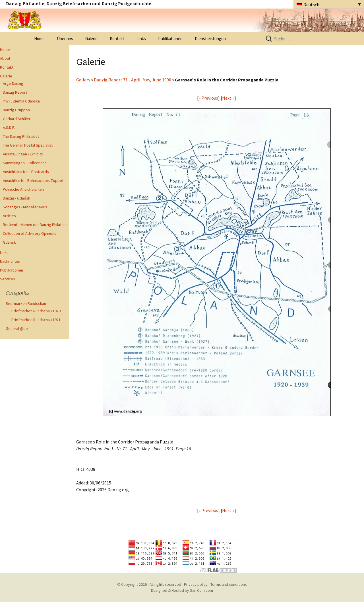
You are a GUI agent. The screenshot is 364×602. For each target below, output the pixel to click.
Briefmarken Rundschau (26, 303)
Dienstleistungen (210, 39)
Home (39, 39)
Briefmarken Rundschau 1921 (36, 320)
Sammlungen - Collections (25, 163)
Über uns (65, 39)
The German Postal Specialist (28, 145)
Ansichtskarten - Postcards (26, 172)
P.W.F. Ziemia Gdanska (21, 101)
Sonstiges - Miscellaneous (25, 207)
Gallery (83, 80)
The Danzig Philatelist (21, 136)
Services (8, 279)
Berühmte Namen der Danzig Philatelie (35, 225)
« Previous (208, 98)
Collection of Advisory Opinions (30, 233)
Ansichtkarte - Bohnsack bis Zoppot (33, 180)
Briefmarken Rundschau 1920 (36, 311)
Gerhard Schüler (17, 119)
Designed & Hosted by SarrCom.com (182, 590)
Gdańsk (9, 242)
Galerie (91, 39)
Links (141, 39)
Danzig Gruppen (16, 110)
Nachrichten (10, 261)
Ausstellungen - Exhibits (23, 154)
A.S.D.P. (9, 128)
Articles (9, 216)
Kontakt (117, 39)
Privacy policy (196, 584)
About (5, 58)
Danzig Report (15, 92)
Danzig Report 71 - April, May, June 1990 (133, 80)
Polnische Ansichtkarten (23, 189)
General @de (17, 328)
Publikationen (170, 39)
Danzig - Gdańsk (16, 198)
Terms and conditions (229, 584)
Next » (228, 98)
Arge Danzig (13, 83)
